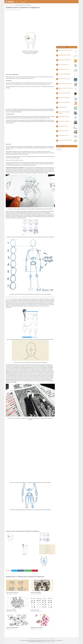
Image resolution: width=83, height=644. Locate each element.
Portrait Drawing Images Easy (65, 83)
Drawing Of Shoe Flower (64, 117)
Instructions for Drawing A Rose (66, 50)
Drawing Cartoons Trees (64, 69)
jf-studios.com (9, 299)
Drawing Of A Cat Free (64, 136)
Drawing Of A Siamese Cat (64, 79)
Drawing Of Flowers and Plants (65, 140)
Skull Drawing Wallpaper (36, 593)
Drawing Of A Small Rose (64, 121)
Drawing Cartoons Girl (64, 131)
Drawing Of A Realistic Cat (64, 98)
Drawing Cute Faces (35, 610)
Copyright (38, 639)
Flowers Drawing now (64, 65)
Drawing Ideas (23, 2)
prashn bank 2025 (51, 642)
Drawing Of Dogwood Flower (12, 627)
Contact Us (34, 639)
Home (17, 2)
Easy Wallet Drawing (63, 126)
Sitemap (30, 639)
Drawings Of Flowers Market (65, 60)
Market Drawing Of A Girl (64, 102)
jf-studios (10, 2)
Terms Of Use (43, 639)
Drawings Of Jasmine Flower (37, 627)
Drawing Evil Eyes (63, 107)
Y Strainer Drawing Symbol (65, 74)
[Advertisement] (30, 21)
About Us (48, 639)
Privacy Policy (52, 639)
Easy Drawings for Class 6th (12, 593)
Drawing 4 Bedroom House (65, 55)
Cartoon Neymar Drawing (64, 93)
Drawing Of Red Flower (11, 610)
